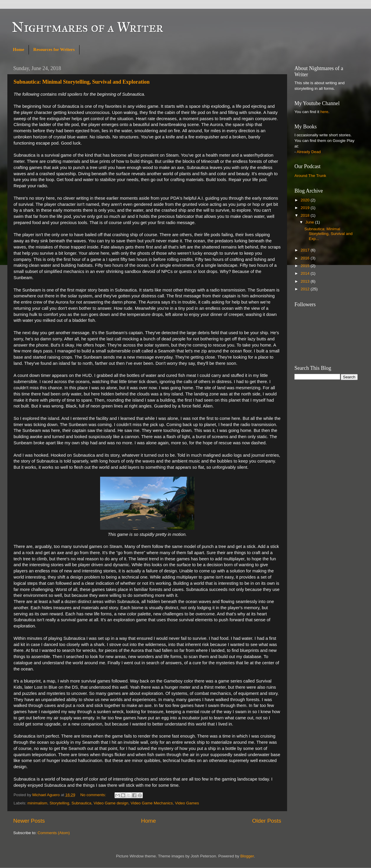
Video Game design (111, 803)
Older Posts (267, 821)
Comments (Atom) (54, 833)
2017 (306, 250)
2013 (306, 281)
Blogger (247, 856)
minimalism (37, 803)
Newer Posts (29, 821)
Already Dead (309, 152)
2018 (306, 215)
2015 (306, 266)
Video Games (187, 803)
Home (19, 49)
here (324, 112)
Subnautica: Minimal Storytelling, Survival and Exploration (82, 82)
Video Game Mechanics (152, 803)
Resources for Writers (54, 49)
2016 (306, 258)
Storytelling (59, 803)
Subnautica (82, 803)
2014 (306, 273)
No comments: (94, 795)
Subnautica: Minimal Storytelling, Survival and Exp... (329, 234)
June (310, 222)
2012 (306, 289)
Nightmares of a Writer (87, 27)
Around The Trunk (310, 176)
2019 (306, 208)
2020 (306, 200)
